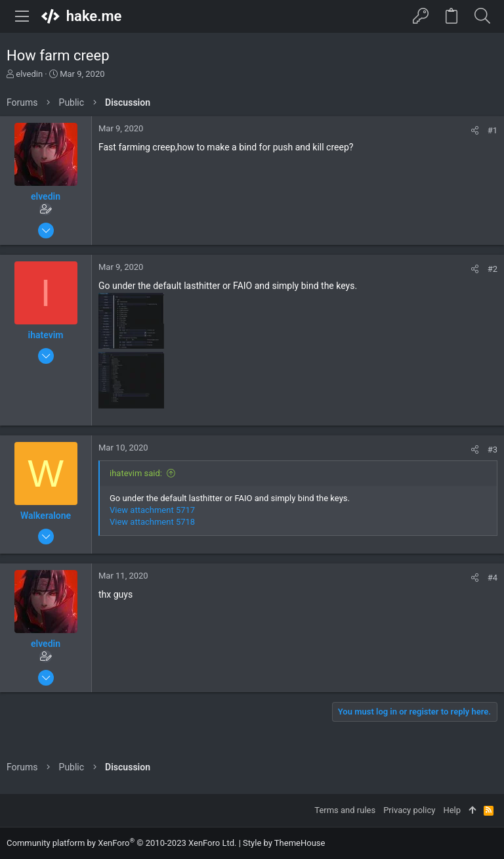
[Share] (475, 130)
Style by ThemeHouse (284, 843)
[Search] (482, 16)
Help (452, 810)
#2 (493, 269)
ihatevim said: (136, 473)
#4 (493, 578)
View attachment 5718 (152, 522)
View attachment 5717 (152, 510)
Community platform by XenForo (121, 843)
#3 (493, 450)
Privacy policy (409, 810)
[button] (22, 16)
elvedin (29, 74)
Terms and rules (345, 810)
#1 (493, 130)
